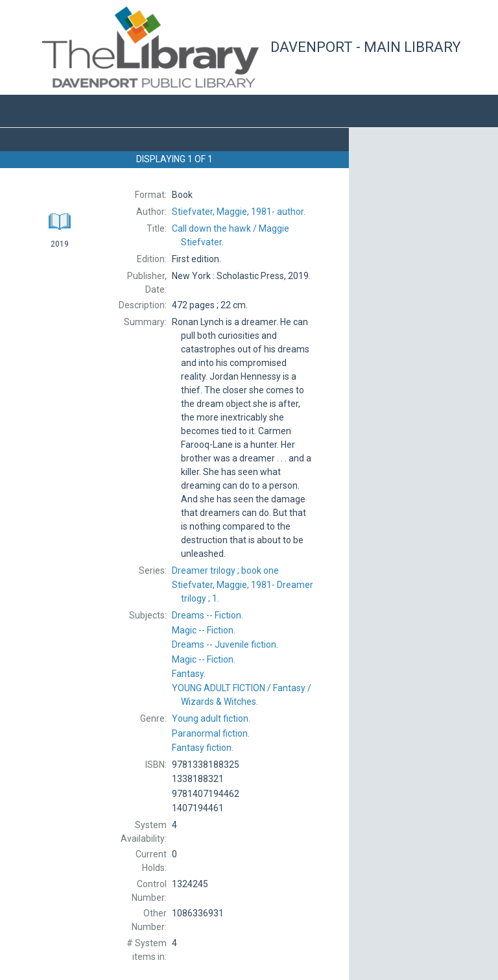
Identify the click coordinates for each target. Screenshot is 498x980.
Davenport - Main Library (366, 47)
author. (239, 212)
